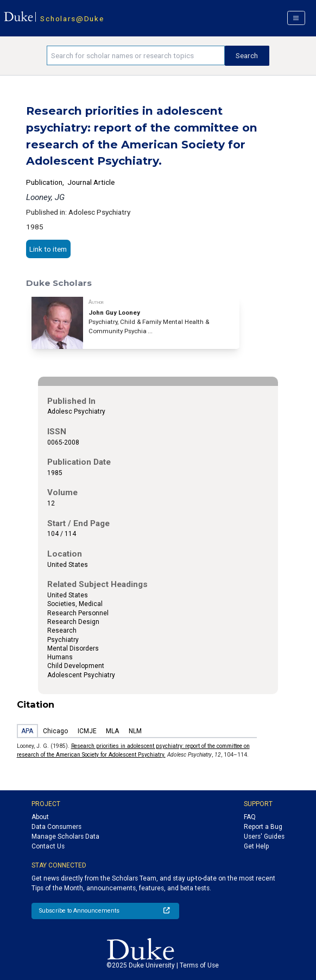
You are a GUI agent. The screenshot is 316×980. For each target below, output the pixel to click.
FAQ (250, 817)
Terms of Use (199, 965)
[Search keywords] (135, 55)
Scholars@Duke (72, 18)
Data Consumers (56, 827)
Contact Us (48, 846)
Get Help (256, 846)
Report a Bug (263, 827)
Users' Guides (264, 837)
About (40, 817)
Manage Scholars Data (65, 837)
